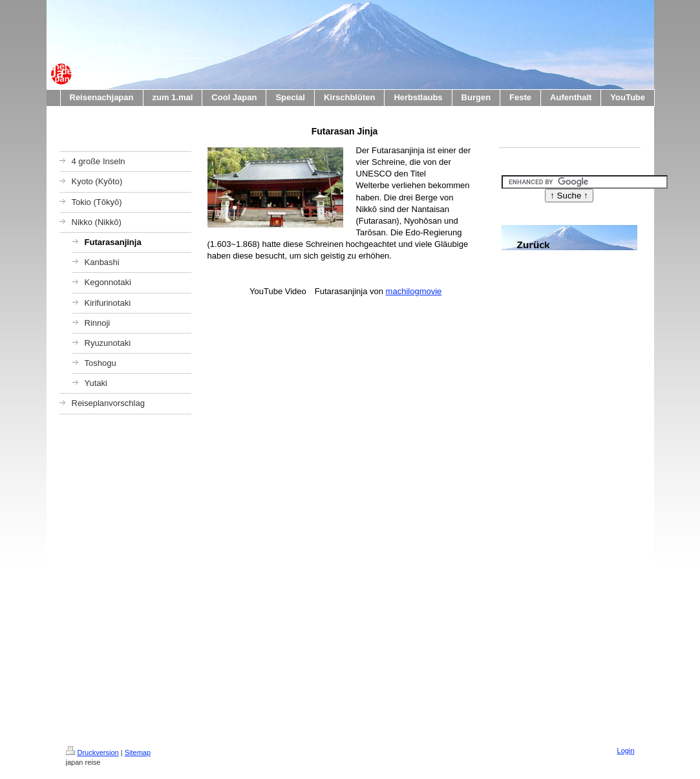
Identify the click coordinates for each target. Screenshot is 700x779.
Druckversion (92, 752)
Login (626, 751)
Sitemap (138, 752)
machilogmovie (414, 291)
